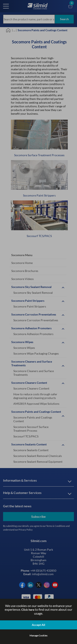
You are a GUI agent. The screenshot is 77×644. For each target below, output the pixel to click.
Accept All (38, 625)
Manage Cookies (38, 635)
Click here (28, 610)
